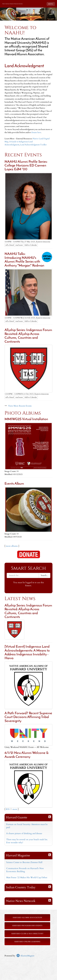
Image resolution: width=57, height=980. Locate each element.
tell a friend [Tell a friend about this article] (10, 245)
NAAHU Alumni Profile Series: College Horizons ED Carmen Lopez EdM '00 (26, 166)
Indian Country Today (21, 887)
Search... (45, 575)
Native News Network (21, 901)
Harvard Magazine (18, 855)
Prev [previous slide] (4, 12)
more (15, 809)
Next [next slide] (53, 12)
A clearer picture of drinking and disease (24, 833)
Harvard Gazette (17, 817)
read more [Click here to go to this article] (19, 245)
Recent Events (23, 155)
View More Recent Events (20, 406)
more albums (12, 546)
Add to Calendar (31, 245)
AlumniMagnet (25, 956)
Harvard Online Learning (27, 942)
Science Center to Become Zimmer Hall (24, 862)
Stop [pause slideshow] (30, 10)
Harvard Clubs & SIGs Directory (27, 934)
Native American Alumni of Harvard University (12, 4)
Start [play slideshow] (27, 10)
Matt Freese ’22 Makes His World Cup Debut (27, 877)
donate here (36, 133)
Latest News (20, 599)
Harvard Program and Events (27, 926)
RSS (8, 809)
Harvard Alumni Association (27, 918)
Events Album (14, 484)
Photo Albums (23, 413)
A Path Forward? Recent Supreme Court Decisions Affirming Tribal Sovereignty (28, 717)
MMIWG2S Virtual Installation (26, 419)
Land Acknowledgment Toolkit (34, 145)
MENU (51, 4)
